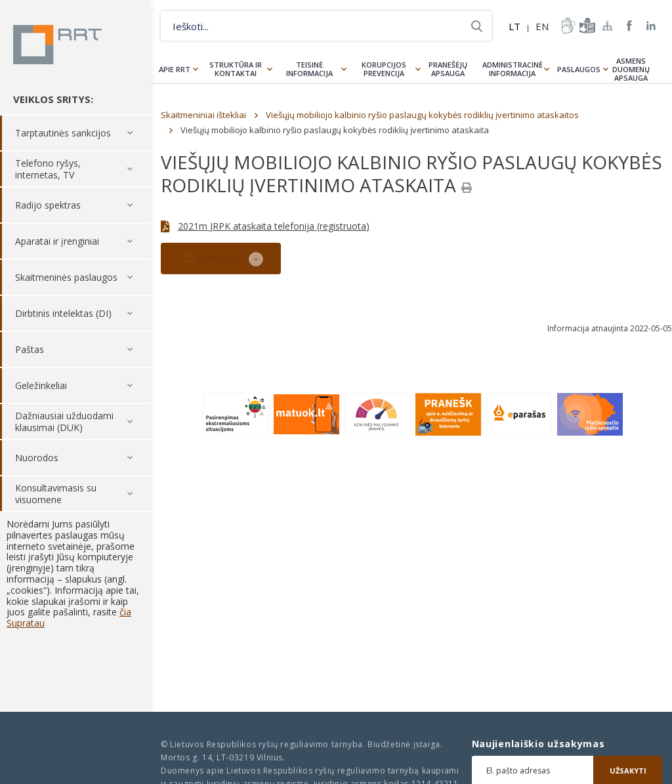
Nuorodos (37, 458)
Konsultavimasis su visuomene (56, 494)
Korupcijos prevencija (384, 69)
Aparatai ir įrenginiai (57, 241)
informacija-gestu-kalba (567, 26)
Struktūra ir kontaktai (236, 69)
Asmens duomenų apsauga (631, 69)
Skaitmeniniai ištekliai (203, 115)
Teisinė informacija (309, 69)
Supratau (26, 623)
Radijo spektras (48, 205)
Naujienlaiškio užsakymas (538, 744)
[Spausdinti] (467, 188)
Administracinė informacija (513, 69)
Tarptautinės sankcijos (63, 133)
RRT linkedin (651, 26)
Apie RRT (175, 69)
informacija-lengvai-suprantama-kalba (586, 26)
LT (514, 26)
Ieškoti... (477, 26)
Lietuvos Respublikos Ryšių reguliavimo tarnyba (57, 45)
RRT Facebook (629, 26)
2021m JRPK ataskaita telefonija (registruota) (274, 226)
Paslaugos (579, 69)
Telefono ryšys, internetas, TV (48, 169)
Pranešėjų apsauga (448, 69)
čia (125, 612)
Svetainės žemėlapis (608, 26)
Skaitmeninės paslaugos (66, 277)
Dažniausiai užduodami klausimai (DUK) (64, 422)
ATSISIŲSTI (211, 257)
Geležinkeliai (41, 385)
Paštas (30, 349)
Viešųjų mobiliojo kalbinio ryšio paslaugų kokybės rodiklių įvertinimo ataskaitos (422, 115)
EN (542, 26)
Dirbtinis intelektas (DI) (63, 313)
